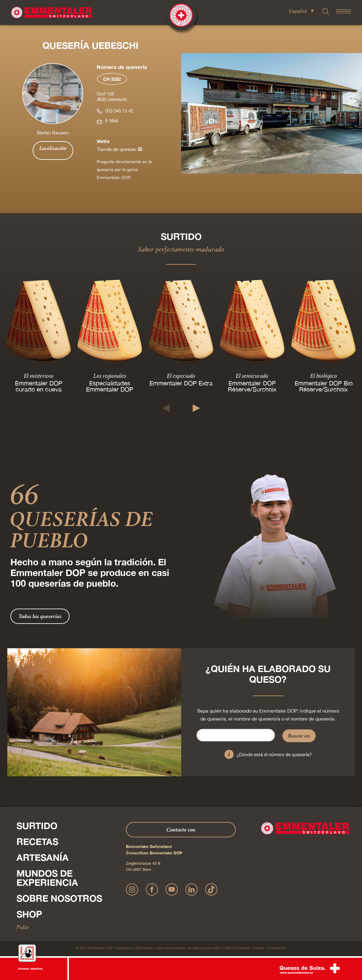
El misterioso (39, 375)
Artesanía (43, 857)
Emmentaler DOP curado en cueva (39, 386)
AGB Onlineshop (236, 948)
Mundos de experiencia (47, 878)
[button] (166, 408)
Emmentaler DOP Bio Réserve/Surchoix (323, 386)
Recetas (37, 842)
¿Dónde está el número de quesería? (274, 755)
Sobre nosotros (59, 898)
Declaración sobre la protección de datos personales (178, 948)
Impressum (124, 948)
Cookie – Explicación (269, 948)
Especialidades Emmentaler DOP (110, 386)
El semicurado (252, 375)
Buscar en (299, 736)
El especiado (181, 375)
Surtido (37, 826)
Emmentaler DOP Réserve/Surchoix (252, 386)
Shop (29, 914)
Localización (53, 148)
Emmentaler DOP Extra (181, 383)
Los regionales (110, 375)
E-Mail (112, 121)
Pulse (23, 927)
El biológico (323, 375)
